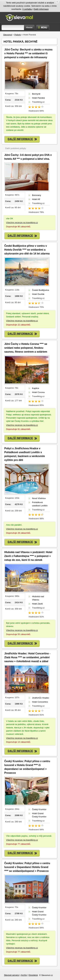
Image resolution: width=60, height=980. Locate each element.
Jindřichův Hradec (41, 698)
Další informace (41, 9)
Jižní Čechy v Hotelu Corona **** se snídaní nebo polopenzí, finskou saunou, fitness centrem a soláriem (26, 348)
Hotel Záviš (37, 604)
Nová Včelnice (39, 498)
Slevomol (8, 35)
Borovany (36, 195)
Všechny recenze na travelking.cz (22, 223)
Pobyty (18, 35)
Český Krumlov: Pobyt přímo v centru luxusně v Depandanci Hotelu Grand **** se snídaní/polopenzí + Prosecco (27, 867)
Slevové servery (12, 975)
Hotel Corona (38, 392)
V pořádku (27, 9)
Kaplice (36, 388)
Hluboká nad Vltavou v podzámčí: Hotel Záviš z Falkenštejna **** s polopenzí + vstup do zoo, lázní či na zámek (28, 556)
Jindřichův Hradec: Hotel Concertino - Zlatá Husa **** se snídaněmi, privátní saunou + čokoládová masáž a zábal (27, 657)
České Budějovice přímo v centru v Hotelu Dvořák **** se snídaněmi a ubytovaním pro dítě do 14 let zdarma (27, 250)
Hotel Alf (36, 199)
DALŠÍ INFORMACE (22, 139)
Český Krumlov (39, 809)
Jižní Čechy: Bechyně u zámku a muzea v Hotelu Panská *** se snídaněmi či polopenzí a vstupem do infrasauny (28, 53)
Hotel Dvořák (38, 294)
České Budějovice (41, 290)
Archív (24, 975)
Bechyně (36, 94)
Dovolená (33, 975)
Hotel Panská (38, 98)
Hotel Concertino (40, 702)
